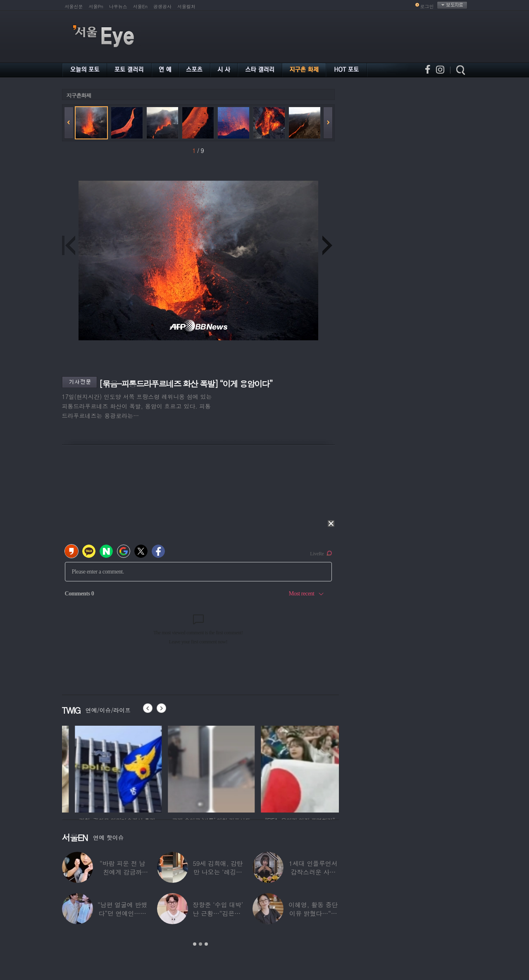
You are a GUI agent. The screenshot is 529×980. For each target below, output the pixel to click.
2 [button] (200, 944)
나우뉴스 (118, 6)
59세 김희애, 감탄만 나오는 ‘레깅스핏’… (218, 872)
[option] (96, 768)
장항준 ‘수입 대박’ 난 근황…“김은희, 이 (218, 913)
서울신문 (74, 6)
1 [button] (195, 944)
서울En (140, 6)
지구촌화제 (79, 95)
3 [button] (206, 944)
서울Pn (96, 6)
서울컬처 (186, 6)
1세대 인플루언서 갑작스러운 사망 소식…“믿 (313, 872)
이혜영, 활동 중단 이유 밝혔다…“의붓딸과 (313, 913)
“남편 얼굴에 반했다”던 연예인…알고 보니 (122, 913)
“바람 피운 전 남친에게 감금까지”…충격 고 (122, 872)
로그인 (427, 6)
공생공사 (162, 6)
